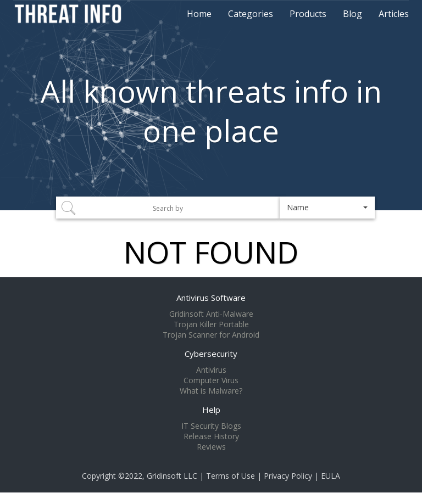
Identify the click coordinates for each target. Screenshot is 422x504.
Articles (394, 14)
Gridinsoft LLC (172, 476)
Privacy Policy (288, 476)
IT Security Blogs (211, 426)
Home (199, 14)
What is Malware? (211, 391)
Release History (211, 436)
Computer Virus (211, 380)
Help (211, 410)
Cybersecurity (211, 354)
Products (308, 14)
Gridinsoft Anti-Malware (211, 314)
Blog (352, 14)
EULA (331, 476)
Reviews (211, 447)
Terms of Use (231, 476)
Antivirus (211, 370)
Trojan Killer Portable (211, 324)
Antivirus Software (211, 298)
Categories (251, 14)
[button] (327, 208)
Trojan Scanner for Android (211, 335)
